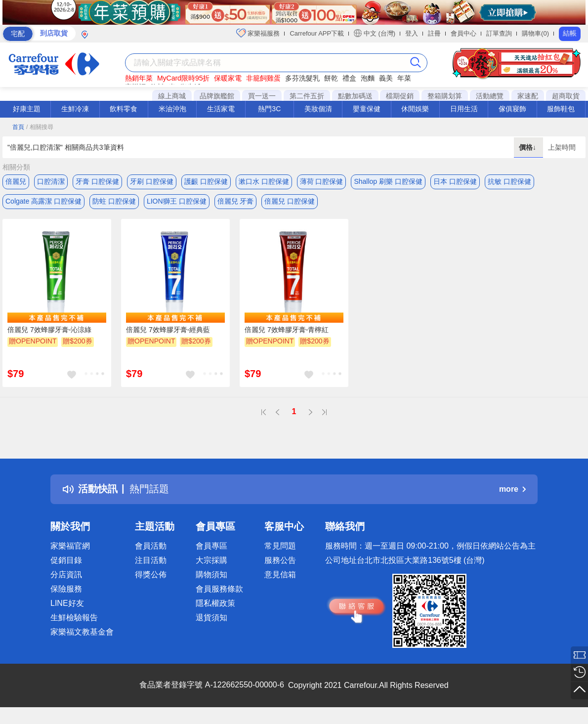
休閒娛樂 (415, 109)
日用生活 (464, 109)
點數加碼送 (355, 96)
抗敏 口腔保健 (509, 181)
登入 (412, 33)
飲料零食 (124, 109)
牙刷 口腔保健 (152, 181)
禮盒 (349, 78)
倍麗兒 (16, 181)
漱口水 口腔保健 (264, 181)
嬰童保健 (367, 109)
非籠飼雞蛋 (263, 78)
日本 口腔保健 (455, 181)
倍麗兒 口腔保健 (290, 201)
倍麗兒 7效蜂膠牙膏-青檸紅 (287, 330)
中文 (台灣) (375, 33)
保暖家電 (228, 78)
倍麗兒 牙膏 (236, 201)
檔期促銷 (400, 96)
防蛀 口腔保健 (114, 201)
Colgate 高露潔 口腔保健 (43, 201)
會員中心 (463, 33)
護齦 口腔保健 (206, 181)
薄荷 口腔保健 (322, 181)
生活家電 (221, 109)
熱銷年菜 (139, 78)
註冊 (434, 33)
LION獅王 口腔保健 (177, 201)
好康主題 (27, 109)
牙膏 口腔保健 (97, 181)
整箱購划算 (445, 96)
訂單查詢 (499, 33)
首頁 (18, 127)
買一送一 (262, 96)
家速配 (528, 96)
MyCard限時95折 (184, 78)
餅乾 (331, 78)
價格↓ (528, 147)
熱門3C (269, 109)
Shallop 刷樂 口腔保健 (388, 181)
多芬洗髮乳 (302, 78)
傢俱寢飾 (512, 109)
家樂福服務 (258, 33)
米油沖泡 (172, 109)
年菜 (404, 78)
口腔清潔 (51, 181)
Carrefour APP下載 (317, 33)
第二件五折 (307, 96)
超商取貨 (566, 96)
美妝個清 (318, 109)
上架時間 (562, 147)
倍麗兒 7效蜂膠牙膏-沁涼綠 (49, 330)
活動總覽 (490, 96)
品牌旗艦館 (217, 96)
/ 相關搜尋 (40, 127)
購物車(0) (535, 33)
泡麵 (368, 78)
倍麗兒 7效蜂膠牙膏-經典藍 (168, 330)
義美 (386, 78)
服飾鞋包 (561, 109)
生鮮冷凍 (75, 109)
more (512, 489)
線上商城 (172, 96)
